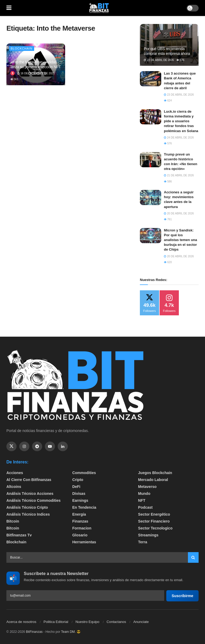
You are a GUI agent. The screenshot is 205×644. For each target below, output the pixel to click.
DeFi (76, 487)
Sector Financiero (154, 521)
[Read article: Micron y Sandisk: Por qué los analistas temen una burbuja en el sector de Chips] (151, 236)
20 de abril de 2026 (179, 213)
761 (168, 219)
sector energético (154, 514)
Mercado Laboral (153, 480)
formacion (82, 528)
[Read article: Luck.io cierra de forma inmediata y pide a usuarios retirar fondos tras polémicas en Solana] (151, 117)
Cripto (78, 480)
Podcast (145, 507)
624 (168, 101)
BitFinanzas (34, 632)
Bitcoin (13, 521)
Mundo (144, 494)
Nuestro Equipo (88, 622)
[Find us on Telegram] (37, 446)
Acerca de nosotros (21, 622)
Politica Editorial (56, 622)
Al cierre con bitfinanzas (29, 480)
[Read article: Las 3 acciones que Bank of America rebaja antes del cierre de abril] (151, 79)
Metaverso (147, 487)
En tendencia (84, 507)
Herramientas (84, 542)
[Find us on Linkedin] (63, 446)
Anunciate (141, 622)
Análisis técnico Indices (28, 514)
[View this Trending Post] (13, 73)
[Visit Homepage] (99, 8)
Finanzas (80, 521)
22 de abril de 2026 (159, 60)
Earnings (80, 500)
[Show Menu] (9, 8)
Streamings (148, 535)
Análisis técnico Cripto (27, 507)
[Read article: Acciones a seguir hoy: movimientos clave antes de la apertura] (151, 197)
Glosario (80, 535)
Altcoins (14, 487)
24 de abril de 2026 (179, 138)
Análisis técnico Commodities (33, 500)
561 (14, 79)
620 (168, 262)
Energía (79, 514)
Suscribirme (182, 596)
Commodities (84, 473)
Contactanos (116, 622)
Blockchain (22, 48)
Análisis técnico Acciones (30, 494)
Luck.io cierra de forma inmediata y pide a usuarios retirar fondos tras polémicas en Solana (181, 121)
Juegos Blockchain (155, 473)
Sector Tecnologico (155, 528)
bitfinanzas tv (19, 535)
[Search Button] (193, 557)
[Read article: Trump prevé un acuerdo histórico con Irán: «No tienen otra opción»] (151, 160)
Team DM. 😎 (71, 632)
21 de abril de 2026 (179, 175)
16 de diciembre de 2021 (36, 73)
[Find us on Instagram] (24, 446)
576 (180, 60)
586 (168, 182)
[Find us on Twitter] (11, 446)
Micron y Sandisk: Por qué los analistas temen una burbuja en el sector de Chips (180, 240)
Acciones (15, 473)
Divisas (79, 494)
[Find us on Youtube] (50, 446)
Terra (143, 542)
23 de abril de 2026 (179, 95)
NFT (142, 500)
